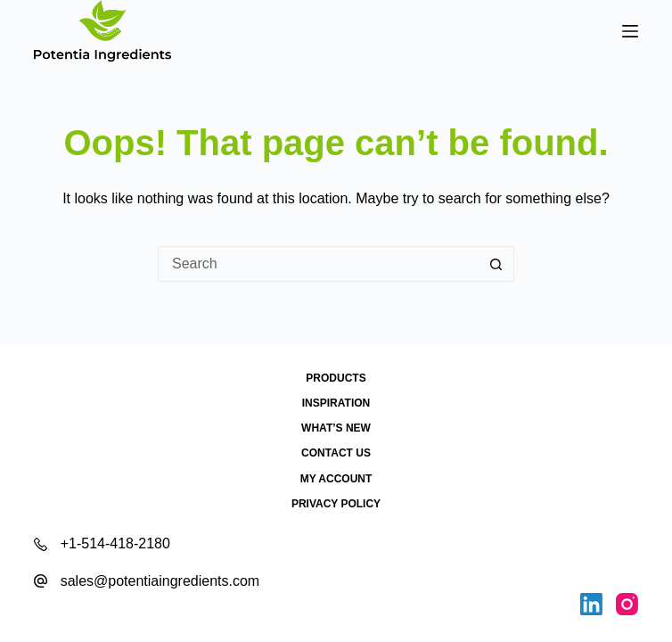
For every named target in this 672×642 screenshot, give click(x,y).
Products (336, 378)
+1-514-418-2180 (115, 543)
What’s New (336, 428)
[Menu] (630, 31)
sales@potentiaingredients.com (160, 581)
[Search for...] (318, 264)
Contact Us (336, 453)
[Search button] (496, 264)
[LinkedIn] (591, 604)
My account (336, 479)
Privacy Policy (336, 504)
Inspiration (336, 403)
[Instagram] (627, 604)
